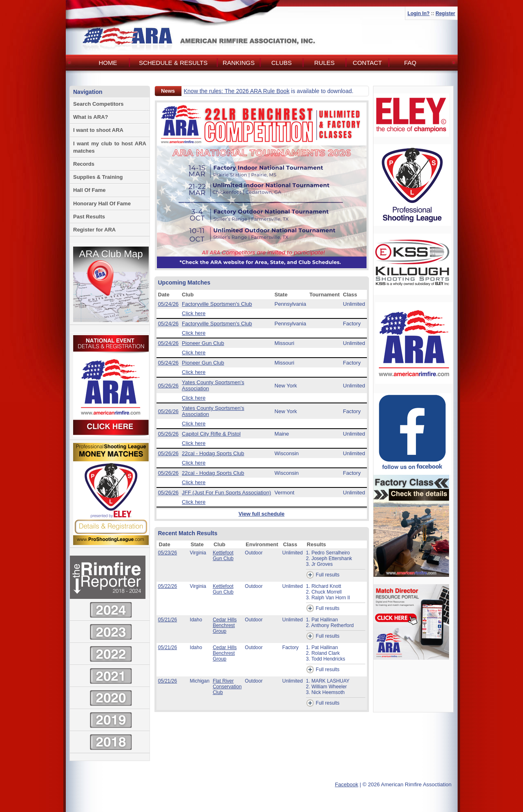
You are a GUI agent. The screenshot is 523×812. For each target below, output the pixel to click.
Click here (194, 313)
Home (108, 63)
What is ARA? (91, 117)
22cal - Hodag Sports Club (213, 453)
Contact (367, 63)
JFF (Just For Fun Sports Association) (226, 493)
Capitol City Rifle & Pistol (211, 434)
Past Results (89, 217)
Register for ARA (94, 230)
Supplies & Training (98, 177)
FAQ (410, 63)
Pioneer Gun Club (203, 343)
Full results (323, 575)
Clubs (282, 63)
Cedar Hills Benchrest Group (225, 625)
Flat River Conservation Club (227, 687)
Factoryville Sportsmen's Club (217, 304)
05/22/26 (168, 586)
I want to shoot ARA (98, 130)
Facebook (347, 784)
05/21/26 (168, 620)
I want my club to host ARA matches (110, 147)
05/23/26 (168, 553)
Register (445, 13)
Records (84, 164)
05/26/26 (169, 386)
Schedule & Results (173, 63)
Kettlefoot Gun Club (223, 556)
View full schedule (261, 514)
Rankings (239, 63)
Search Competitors (98, 104)
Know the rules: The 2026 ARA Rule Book (237, 91)
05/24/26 (169, 304)
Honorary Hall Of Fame (102, 204)
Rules (324, 63)
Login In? (418, 13)
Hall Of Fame (89, 190)
